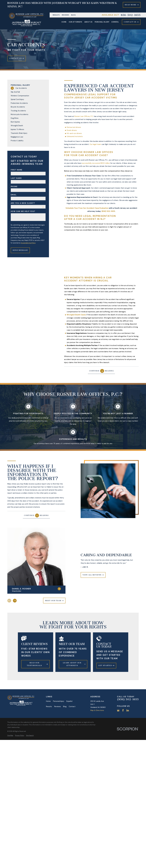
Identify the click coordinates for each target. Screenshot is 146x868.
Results (56, 15)
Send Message (20, 250)
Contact (72, 707)
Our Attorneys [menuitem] (75, 22)
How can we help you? (23, 211)
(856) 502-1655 (128, 699)
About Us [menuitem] (88, 22)
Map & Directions (97, 710)
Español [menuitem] (115, 22)
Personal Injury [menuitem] (102, 22)
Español (69, 701)
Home (48, 701)
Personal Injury (59, 701)
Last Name (16, 178)
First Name (17, 170)
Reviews (65, 15)
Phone (14, 187)
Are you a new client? (23, 203)
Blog (73, 15)
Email (14, 195)
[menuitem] (28, 88)
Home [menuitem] (64, 22)
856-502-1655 (131, 15)
